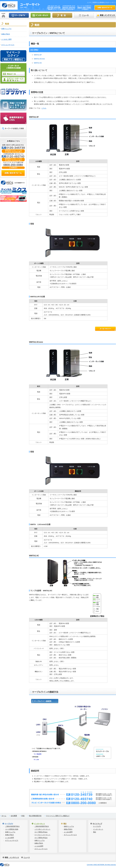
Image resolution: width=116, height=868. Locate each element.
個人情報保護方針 (35, 816)
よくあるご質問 (6, 39)
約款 (23, 816)
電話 (65, 824)
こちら (44, 108)
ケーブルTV (9, 824)
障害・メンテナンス (12, 857)
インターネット (39, 824)
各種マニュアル (6, 29)
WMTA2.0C (38, 63)
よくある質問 (10, 838)
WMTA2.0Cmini (39, 59)
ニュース (27, 857)
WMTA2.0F (38, 55)
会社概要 (14, 816)
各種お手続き (6, 34)
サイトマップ (97, 824)
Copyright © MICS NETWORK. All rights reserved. (101, 865)
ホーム (4, 816)
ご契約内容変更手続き (12, 826)
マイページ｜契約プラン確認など (58, 816)
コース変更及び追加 (12, 829)
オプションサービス (8, 45)
